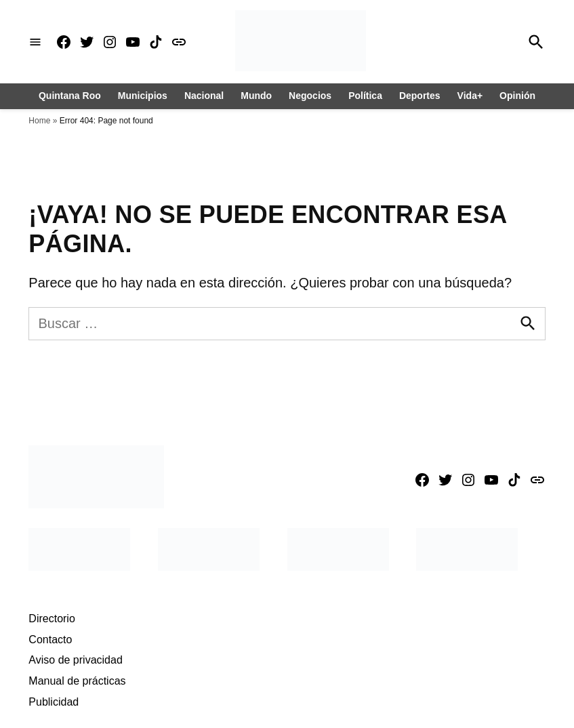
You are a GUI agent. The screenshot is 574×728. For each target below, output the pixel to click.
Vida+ (470, 96)
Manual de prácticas (77, 681)
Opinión (517, 96)
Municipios (143, 96)
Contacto (50, 640)
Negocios (310, 96)
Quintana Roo (70, 96)
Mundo (256, 96)
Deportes (420, 96)
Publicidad (54, 702)
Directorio (52, 619)
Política (365, 96)
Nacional (204, 96)
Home (39, 121)
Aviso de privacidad (75, 660)
